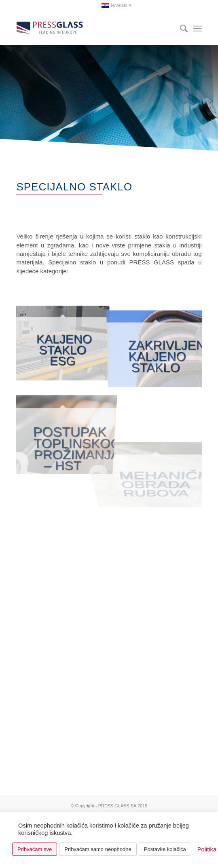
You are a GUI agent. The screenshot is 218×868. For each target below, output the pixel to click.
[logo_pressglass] (90, 29)
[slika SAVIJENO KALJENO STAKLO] (156, 342)
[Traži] (180, 29)
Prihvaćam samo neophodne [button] (98, 849)
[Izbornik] (198, 29)
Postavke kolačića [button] (165, 849)
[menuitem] (91, 6)
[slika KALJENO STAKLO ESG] (63, 342)
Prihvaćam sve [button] (35, 849)
